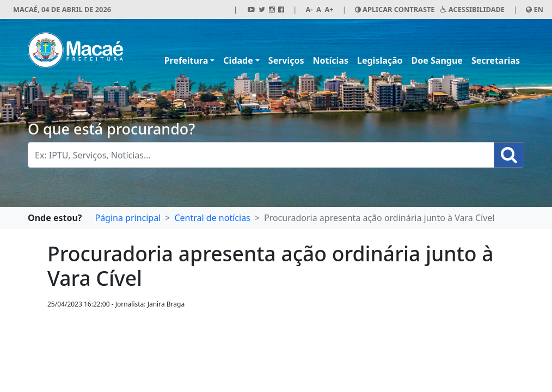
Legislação (380, 60)
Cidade (238, 60)
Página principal (128, 218)
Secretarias (496, 60)
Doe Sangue (437, 60)
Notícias (331, 60)
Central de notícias (212, 218)
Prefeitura (186, 60)
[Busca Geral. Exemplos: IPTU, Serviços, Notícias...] (261, 155)
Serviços (286, 60)
